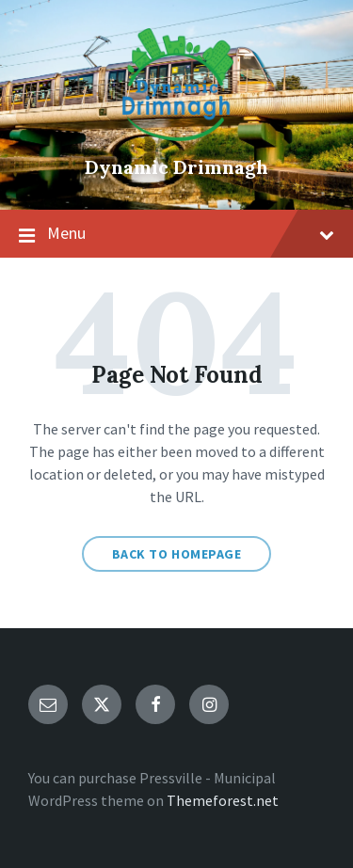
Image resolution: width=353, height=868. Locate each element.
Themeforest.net (223, 800)
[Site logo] (177, 135)
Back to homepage (177, 554)
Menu (176, 234)
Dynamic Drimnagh (176, 167)
